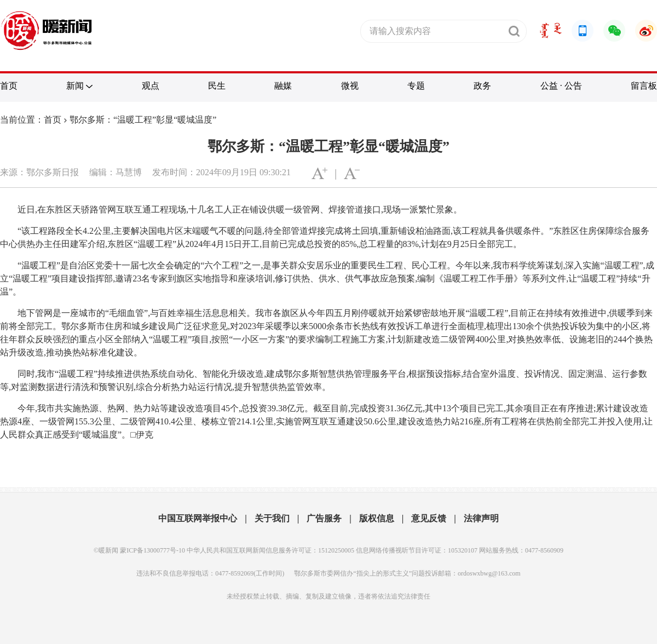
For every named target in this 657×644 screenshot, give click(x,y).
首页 (9, 86)
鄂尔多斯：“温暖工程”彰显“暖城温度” (143, 120)
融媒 (283, 86)
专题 (416, 86)
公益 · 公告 (561, 86)
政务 (482, 86)
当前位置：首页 (31, 120)
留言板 (644, 86)
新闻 (75, 86)
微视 (350, 86)
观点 (151, 86)
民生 (217, 86)
